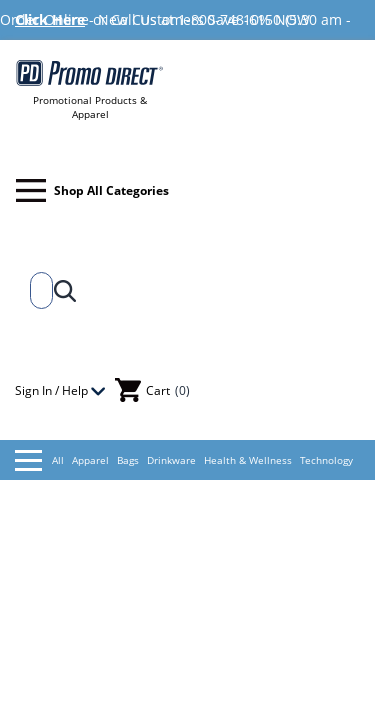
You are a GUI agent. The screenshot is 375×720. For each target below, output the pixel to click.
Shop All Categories (92, 190)
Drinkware (171, 460)
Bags (128, 460)
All (39, 460)
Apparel (90, 460)
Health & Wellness (248, 460)
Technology (326, 460)
